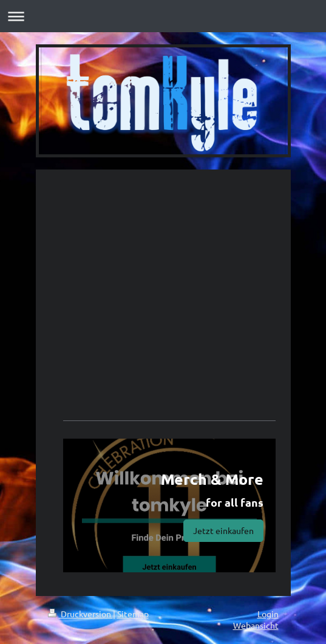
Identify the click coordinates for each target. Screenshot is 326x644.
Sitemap (133, 614)
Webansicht (256, 625)
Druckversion (80, 614)
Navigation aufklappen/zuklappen (163, 16)
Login (268, 614)
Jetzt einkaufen (223, 530)
